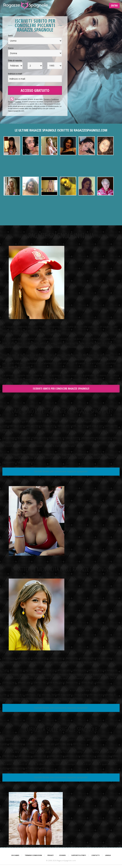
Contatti (96, 855)
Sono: (11, 36)
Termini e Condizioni (51, 99)
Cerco (11, 48)
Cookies (18, 102)
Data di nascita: (15, 61)
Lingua (108, 855)
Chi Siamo (15, 855)
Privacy (11, 102)
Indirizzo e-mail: (15, 74)
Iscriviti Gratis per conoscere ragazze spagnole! (61, 389)
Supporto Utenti (79, 855)
